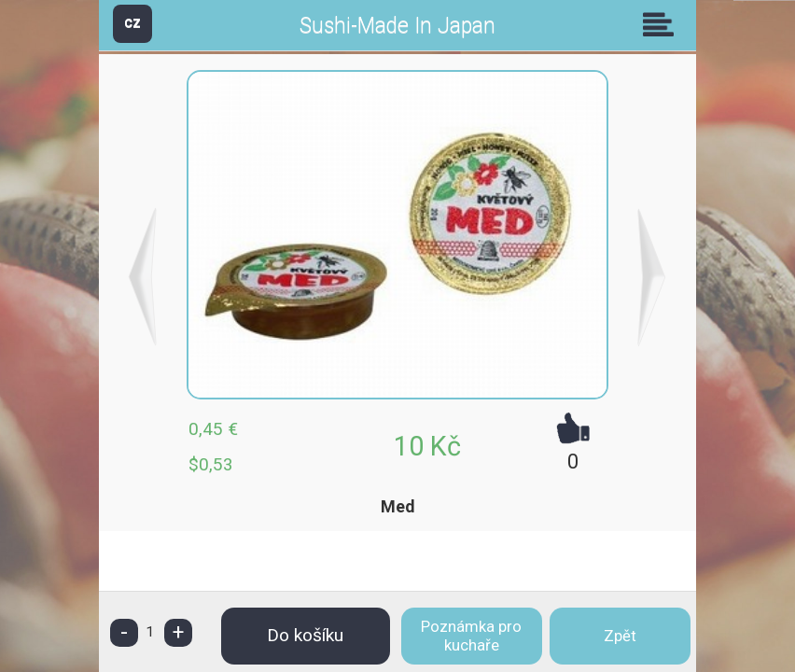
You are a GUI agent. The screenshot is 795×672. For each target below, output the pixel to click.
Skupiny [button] (662, 24)
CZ (132, 23)
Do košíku (305, 635)
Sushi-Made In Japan (397, 26)
